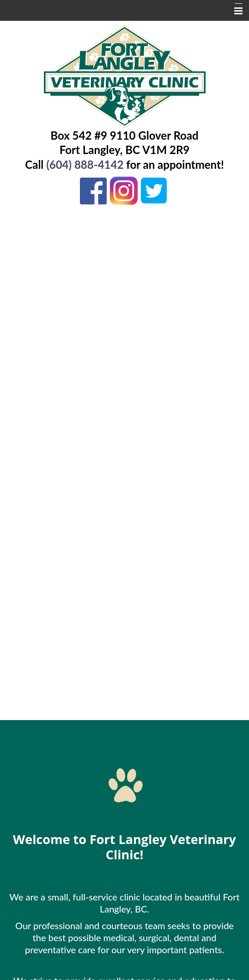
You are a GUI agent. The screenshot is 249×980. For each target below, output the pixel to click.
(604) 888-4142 (85, 164)
